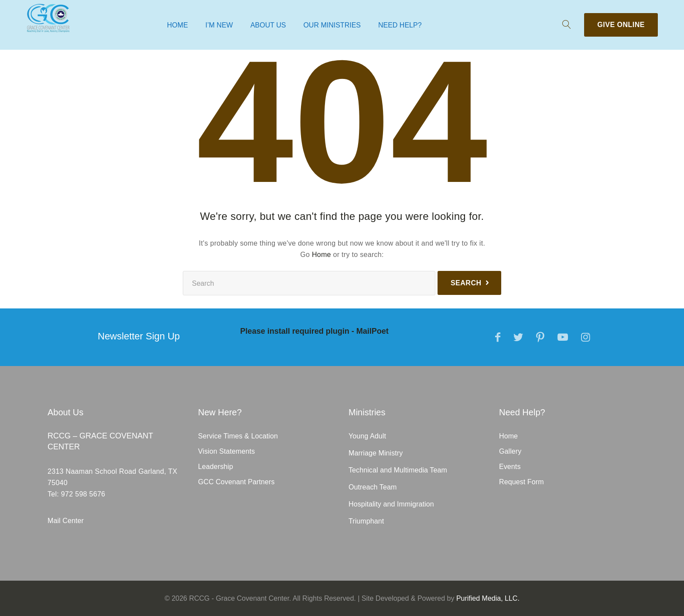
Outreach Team (373, 487)
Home (178, 25)
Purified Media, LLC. (488, 598)
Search (466, 283)
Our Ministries (332, 25)
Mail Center (66, 521)
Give (621, 25)
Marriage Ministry (376, 453)
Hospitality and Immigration (391, 504)
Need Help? (400, 25)
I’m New (219, 25)
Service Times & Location (238, 436)
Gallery (510, 451)
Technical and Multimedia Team (398, 470)
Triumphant (366, 521)
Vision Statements (226, 451)
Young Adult (367, 436)
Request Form (522, 482)
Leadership (215, 467)
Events (510, 467)
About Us (268, 25)
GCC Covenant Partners (236, 482)
